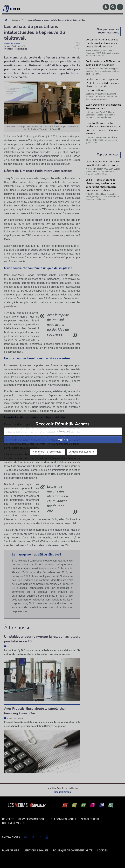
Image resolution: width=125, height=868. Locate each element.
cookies (102, 851)
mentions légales (36, 851)
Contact (8, 819)
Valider (104, 245)
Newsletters (90, 819)
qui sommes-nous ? (64, 819)
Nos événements (13, 823)
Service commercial (32, 819)
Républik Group (63, 792)
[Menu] (120, 7)
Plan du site (10, 851)
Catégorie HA (18, 20)
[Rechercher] (113, 7)
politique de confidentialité (73, 851)
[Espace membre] (106, 7)
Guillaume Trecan (12, 44)
